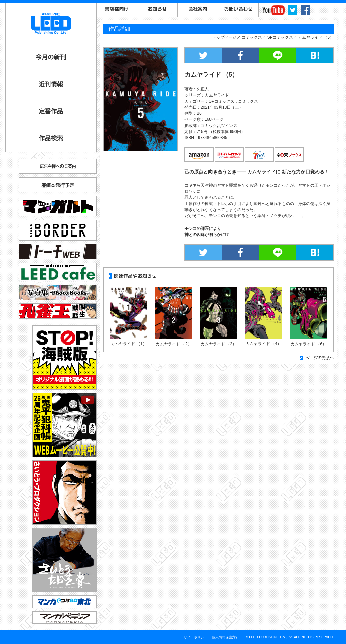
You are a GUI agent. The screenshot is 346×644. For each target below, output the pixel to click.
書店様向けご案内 (117, 10)
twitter (293, 10)
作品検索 (51, 138)
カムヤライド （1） (129, 344)
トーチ (58, 252)
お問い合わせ (239, 10)
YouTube (273, 10)
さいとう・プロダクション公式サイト (65, 492)
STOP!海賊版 (65, 357)
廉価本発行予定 (58, 185)
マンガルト (58, 206)
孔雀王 (58, 311)
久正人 (203, 89)
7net (259, 155)
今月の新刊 (51, 57)
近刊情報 (51, 84)
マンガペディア (65, 618)
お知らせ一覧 (157, 10)
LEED (51, 23)
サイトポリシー (196, 637)
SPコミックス (280, 37)
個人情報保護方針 (225, 637)
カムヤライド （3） (219, 344)
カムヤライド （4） (264, 344)
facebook (305, 10)
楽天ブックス (290, 155)
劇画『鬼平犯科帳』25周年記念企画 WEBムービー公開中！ (65, 425)
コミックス (252, 37)
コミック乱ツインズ (219, 126)
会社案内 (198, 10)
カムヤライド (217, 95)
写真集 (58, 292)
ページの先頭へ (317, 358)
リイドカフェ (58, 272)
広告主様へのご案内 (58, 166)
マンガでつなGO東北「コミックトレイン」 (65, 602)
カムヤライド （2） (174, 344)
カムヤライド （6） (308, 344)
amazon (199, 155)
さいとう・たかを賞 (65, 560)
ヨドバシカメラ (229, 155)
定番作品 (51, 111)
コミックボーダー (58, 227)
